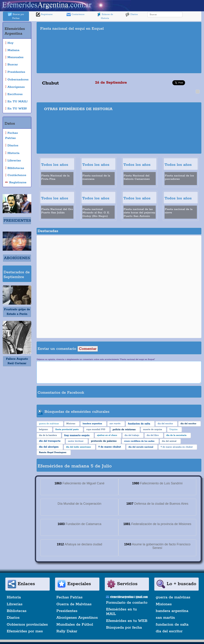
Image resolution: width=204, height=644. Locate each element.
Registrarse (44, 14)
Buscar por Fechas (16, 16)
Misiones (164, 604)
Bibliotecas (17, 611)
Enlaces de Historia (105, 16)
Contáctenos (75, 14)
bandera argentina (172, 611)
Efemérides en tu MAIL (122, 612)
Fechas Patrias (70, 597)
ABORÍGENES (17, 258)
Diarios (132, 14)
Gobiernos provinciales (27, 625)
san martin (165, 618)
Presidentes (67, 611)
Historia (14, 597)
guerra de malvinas (173, 597)
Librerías (15, 604)
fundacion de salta (172, 625)
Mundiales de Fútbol (75, 625)
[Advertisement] (163, 48)
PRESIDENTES (17, 221)
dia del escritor (169, 631)
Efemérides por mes (25, 631)
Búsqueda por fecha (124, 628)
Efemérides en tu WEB (127, 621)
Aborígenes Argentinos (77, 618)
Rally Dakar (67, 631)
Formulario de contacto (127, 603)
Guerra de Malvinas (74, 604)
